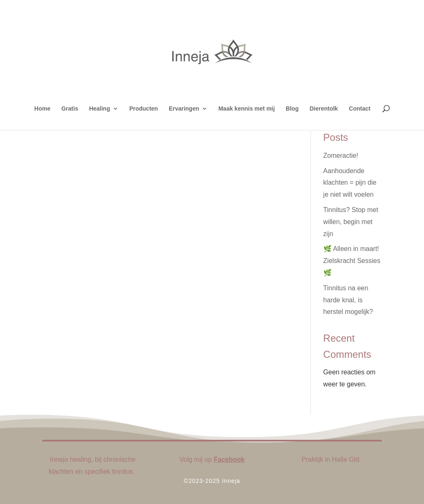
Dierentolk (324, 109)
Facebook (229, 459)
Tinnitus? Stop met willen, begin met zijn (351, 222)
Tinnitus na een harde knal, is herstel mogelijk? (348, 300)
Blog (292, 109)
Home (42, 109)
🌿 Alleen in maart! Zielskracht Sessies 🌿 (352, 261)
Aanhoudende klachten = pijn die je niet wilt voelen (350, 183)
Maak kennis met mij (246, 109)
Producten (143, 109)
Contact (360, 109)
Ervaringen (184, 109)
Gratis (70, 109)
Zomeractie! (341, 156)
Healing (100, 109)
